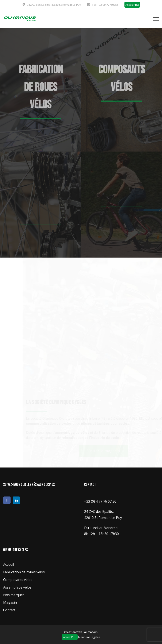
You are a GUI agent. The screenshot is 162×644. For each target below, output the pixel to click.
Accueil (9, 564)
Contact (9, 610)
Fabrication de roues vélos (41, 87)
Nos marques (14, 595)
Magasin (10, 602)
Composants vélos (18, 580)
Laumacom (90, 632)
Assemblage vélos (17, 587)
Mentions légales (89, 637)
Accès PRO (132, 5)
